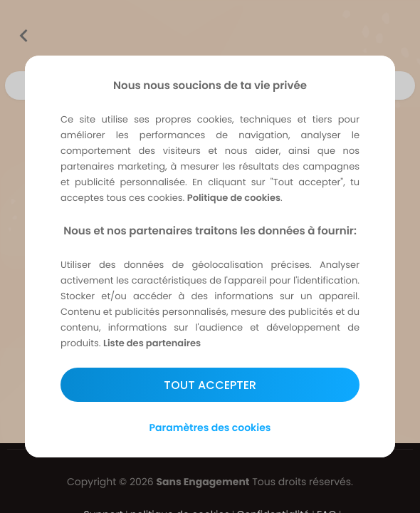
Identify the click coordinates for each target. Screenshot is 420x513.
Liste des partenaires (152, 343)
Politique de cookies (234, 198)
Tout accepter (210, 385)
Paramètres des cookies (210, 427)
